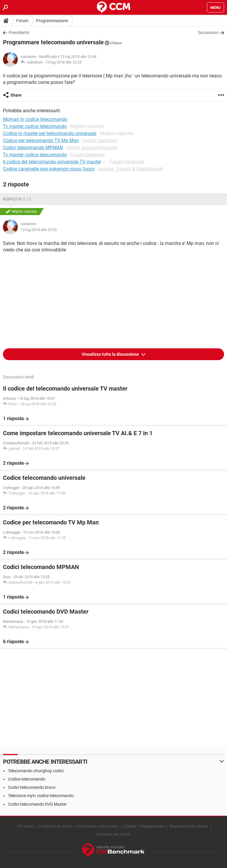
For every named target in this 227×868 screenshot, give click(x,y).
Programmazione (52, 21)
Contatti (130, 826)
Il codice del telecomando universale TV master (52, 162)
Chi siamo (25, 826)
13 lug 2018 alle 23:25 (64, 62)
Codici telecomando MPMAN (33, 148)
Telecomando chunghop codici (36, 771)
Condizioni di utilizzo (56, 826)
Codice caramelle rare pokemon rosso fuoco (49, 169)
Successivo (208, 32)
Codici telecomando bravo (32, 787)
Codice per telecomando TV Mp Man (41, 140)
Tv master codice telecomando (35, 155)
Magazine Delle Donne (189, 826)
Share (16, 95)
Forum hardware (100, 140)
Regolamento (152, 826)
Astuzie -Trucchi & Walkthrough (131, 169)
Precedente (19, 32)
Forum (22, 21)
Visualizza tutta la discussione (111, 354)
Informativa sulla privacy (98, 826)
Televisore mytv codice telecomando (41, 796)
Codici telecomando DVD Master (37, 804)
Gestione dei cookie (113, 834)
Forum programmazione (92, 148)
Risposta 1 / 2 (17, 199)
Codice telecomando (27, 779)
